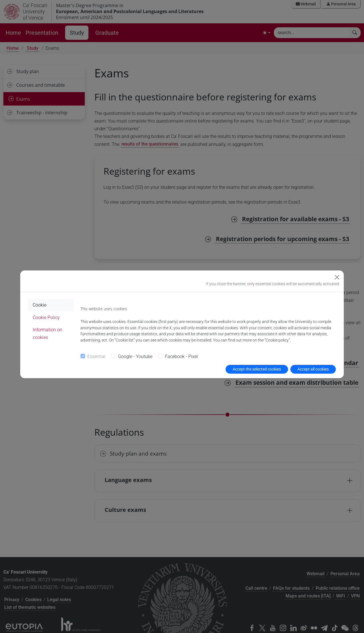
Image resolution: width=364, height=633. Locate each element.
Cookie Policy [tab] (46, 317)
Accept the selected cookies (257, 369)
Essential (96, 356)
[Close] (337, 277)
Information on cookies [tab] (47, 334)
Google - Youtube (135, 356)
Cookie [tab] (40, 305)
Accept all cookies (313, 369)
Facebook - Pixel (181, 356)
